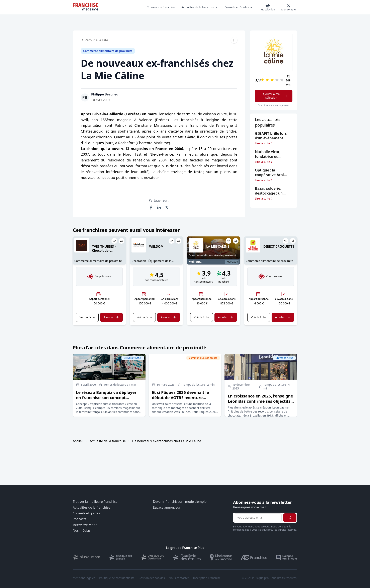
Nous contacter (179, 578)
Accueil (78, 441)
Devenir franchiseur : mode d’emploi (180, 502)
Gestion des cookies (152, 578)
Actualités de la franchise (91, 507)
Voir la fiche (87, 317)
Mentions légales (84, 578)
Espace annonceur (167, 507)
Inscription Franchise (207, 578)
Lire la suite (264, 143)
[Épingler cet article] (234, 40)
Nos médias (82, 531)
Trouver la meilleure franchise (95, 502)
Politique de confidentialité (117, 578)
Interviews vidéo (85, 525)
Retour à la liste (94, 40)
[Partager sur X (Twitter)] (167, 208)
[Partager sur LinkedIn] (159, 208)
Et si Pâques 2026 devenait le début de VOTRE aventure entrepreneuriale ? (180, 398)
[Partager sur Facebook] (151, 208)
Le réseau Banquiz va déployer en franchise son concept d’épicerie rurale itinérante (106, 398)
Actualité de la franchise (108, 441)
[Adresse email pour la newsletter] (258, 518)
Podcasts (79, 519)
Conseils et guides (86, 513)
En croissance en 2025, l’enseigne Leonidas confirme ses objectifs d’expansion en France (260, 401)
